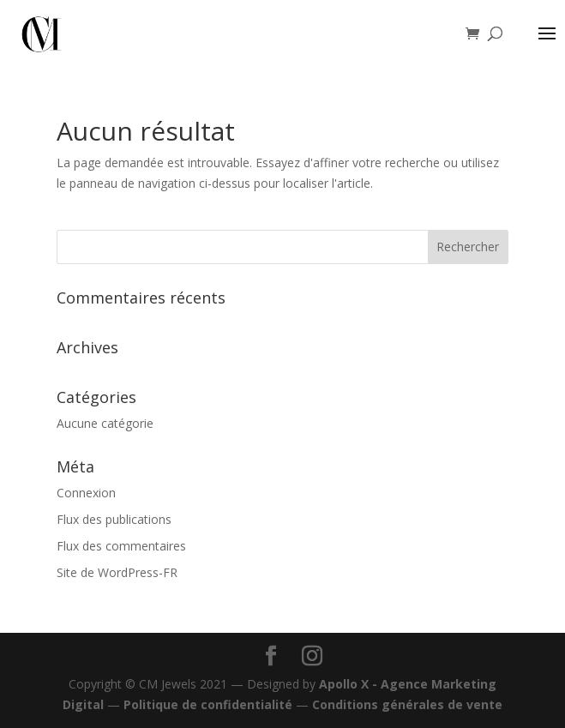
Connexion (86, 493)
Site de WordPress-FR (117, 572)
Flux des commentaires (121, 546)
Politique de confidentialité (208, 704)
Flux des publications (114, 519)
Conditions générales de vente (407, 704)
